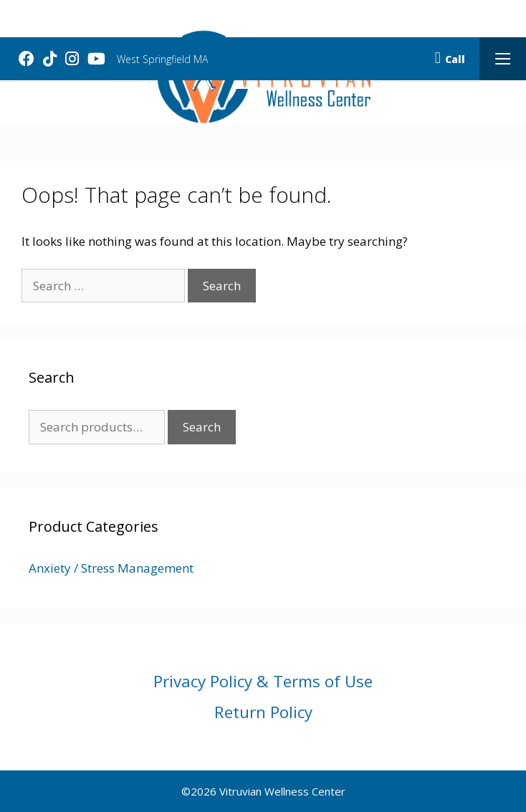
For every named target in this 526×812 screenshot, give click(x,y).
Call (450, 59)
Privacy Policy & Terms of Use (263, 681)
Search (202, 427)
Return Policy (263, 712)
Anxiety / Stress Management (111, 568)
